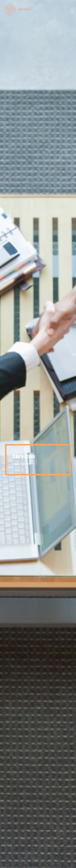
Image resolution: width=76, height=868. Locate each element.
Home (15, 464)
